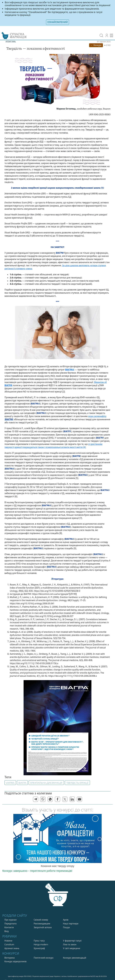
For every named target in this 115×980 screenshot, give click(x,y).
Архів (66, 920)
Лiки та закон (70, 944)
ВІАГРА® (70, 369)
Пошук (66, 927)
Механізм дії (100, 382)
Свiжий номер (41, 920)
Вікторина (9, 958)
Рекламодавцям (42, 923)
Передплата (10, 923)
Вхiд (6, 931)
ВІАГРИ (8, 385)
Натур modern (41, 944)
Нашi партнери (71, 923)
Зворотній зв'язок (43, 927)
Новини (8, 941)
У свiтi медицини (72, 948)
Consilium (9, 944)
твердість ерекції (77, 782)
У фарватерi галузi (72, 941)
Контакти (9, 927)
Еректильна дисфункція (46, 782)
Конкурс (96, 45)
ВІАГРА (22, 782)
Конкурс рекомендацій (75, 958)
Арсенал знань (12, 948)
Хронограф (39, 948)
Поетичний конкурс (44, 958)
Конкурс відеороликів (15, 961)
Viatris (10, 782)
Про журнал (10, 920)
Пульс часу (39, 941)
